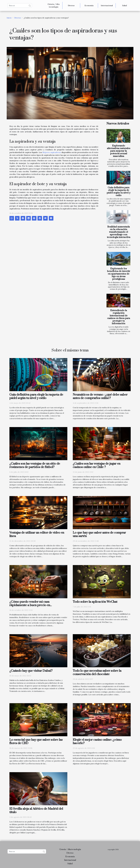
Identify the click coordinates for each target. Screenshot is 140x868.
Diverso (71, 5)
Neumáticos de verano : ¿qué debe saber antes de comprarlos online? (100, 396)
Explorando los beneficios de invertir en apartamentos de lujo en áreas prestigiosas (119, 274)
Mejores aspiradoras (52, 152)
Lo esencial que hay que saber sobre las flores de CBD (36, 741)
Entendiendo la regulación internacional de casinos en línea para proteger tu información (119, 317)
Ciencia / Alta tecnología (54, 5)
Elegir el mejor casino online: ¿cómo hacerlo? (97, 741)
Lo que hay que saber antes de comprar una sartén (99, 534)
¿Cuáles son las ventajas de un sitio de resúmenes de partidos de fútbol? (35, 465)
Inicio (9, 18)
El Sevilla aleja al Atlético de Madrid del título (36, 810)
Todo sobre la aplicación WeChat (95, 602)
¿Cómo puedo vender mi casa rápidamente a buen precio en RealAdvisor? (30, 605)
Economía (89, 5)
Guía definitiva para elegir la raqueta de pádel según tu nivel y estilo (119, 191)
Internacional (107, 5)
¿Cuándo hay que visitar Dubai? (31, 671)
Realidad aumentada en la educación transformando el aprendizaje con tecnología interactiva (119, 232)
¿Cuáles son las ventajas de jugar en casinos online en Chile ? (97, 465)
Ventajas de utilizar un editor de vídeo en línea (37, 534)
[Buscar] (20, 5)
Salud (125, 5)
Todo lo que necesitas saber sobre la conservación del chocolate (97, 672)
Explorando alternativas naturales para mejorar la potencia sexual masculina (119, 151)
